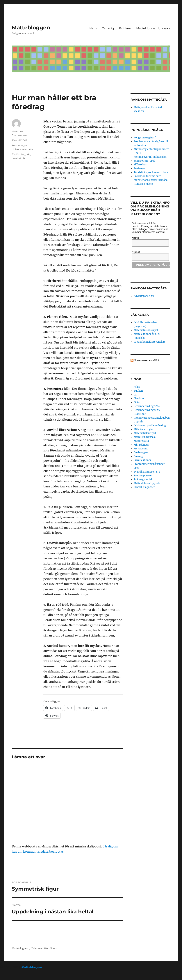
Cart (136, 395)
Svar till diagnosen (144, 487)
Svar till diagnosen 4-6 (147, 472)
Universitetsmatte (23, 149)
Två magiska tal (143, 479)
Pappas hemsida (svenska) (149, 342)
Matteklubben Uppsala (153, 28)
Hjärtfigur (140, 414)
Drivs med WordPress (44, 949)
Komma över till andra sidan (150, 157)
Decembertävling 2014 (147, 406)
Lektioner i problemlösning (150, 425)
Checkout (139, 398)
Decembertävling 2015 (147, 410)
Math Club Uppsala (145, 437)
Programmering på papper (149, 464)
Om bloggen (141, 452)
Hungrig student (143, 184)
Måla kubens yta (143, 429)
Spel (136, 468)
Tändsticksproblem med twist (151, 172)
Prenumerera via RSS (147, 360)
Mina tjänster (142, 445)
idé (28, 154)
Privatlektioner (142, 460)
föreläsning (19, 154)
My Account (141, 449)
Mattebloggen (31, 28)
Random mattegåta (149, 288)
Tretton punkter (143, 476)
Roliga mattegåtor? (145, 138)
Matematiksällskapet (146, 330)
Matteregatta (141, 441)
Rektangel (140, 168)
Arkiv (137, 387)
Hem (93, 28)
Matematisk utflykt (145, 433)
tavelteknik (19, 158)
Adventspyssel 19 (144, 296)
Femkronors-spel (144, 161)
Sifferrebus (140, 165)
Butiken (125, 28)
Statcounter (9, 977)
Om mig (108, 28)
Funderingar (19, 145)
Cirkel (137, 402)
